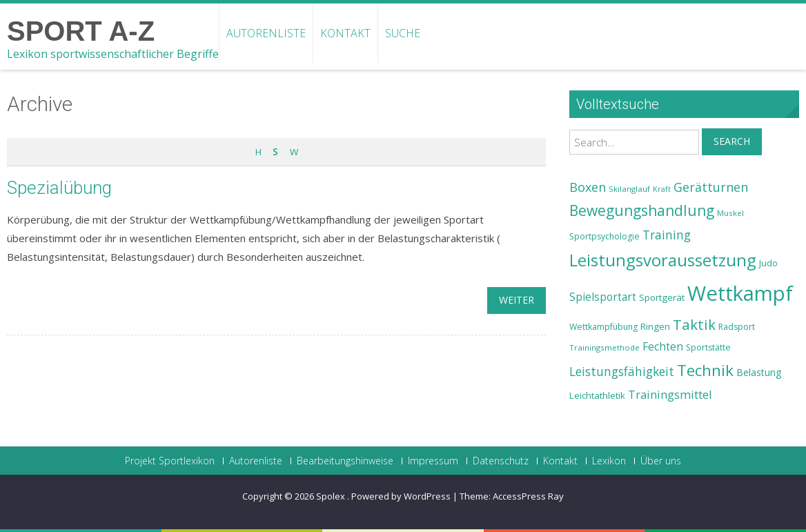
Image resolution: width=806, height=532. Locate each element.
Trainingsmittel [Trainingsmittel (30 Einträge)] (670, 394)
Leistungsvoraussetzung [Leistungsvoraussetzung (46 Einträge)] (663, 260)
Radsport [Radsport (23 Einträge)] (737, 327)
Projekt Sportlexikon (170, 461)
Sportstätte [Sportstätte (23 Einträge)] (708, 347)
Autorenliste (266, 33)
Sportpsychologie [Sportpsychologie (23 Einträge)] (604, 236)
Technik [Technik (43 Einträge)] (705, 370)
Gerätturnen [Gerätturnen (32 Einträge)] (711, 187)
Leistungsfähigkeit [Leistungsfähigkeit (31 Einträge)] (622, 371)
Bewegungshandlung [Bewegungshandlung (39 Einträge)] (642, 210)
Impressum (433, 461)
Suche (403, 33)
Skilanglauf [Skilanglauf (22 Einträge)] (629, 189)
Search (732, 141)
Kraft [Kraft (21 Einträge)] (662, 189)
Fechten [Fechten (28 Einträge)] (663, 347)
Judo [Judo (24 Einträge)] (768, 263)
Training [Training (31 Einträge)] (667, 235)
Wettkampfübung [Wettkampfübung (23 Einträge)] (603, 327)
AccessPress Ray (528, 496)
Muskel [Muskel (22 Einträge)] (730, 213)
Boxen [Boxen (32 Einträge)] (588, 187)
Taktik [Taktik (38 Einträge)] (694, 324)
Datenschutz (501, 461)
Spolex (332, 496)
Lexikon (609, 461)
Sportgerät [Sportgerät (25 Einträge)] (662, 297)
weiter (517, 300)
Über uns (661, 461)
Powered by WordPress (401, 496)
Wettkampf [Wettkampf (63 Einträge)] (740, 293)
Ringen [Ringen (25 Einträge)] (655, 326)
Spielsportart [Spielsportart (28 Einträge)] (603, 297)
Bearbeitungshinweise (345, 461)
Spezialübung (59, 188)
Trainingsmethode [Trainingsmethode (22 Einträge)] (604, 347)
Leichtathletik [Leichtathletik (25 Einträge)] (597, 395)
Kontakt (345, 33)
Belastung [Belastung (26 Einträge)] (759, 372)
